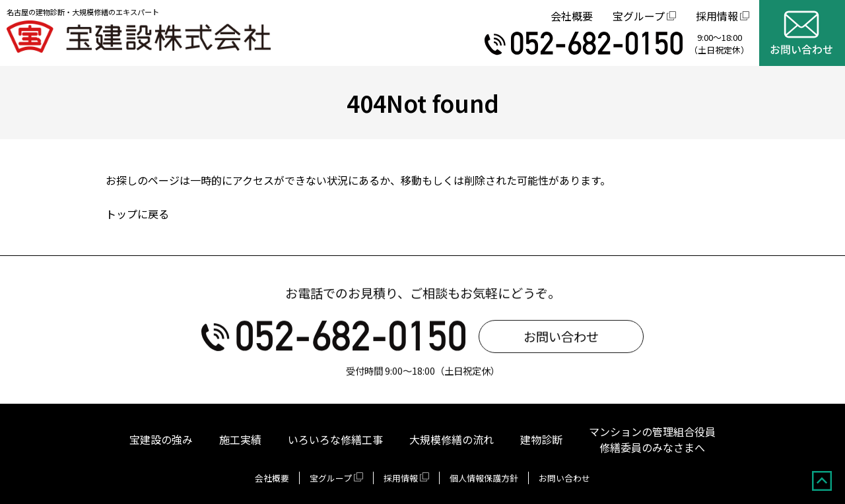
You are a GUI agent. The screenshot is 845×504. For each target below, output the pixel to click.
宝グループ (639, 16)
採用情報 (717, 16)
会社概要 (572, 16)
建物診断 (541, 439)
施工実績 (240, 439)
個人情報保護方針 (484, 478)
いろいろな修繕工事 (335, 439)
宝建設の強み (161, 439)
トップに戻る (137, 214)
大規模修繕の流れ (452, 439)
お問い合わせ (561, 338)
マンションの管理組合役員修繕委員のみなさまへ (652, 439)
